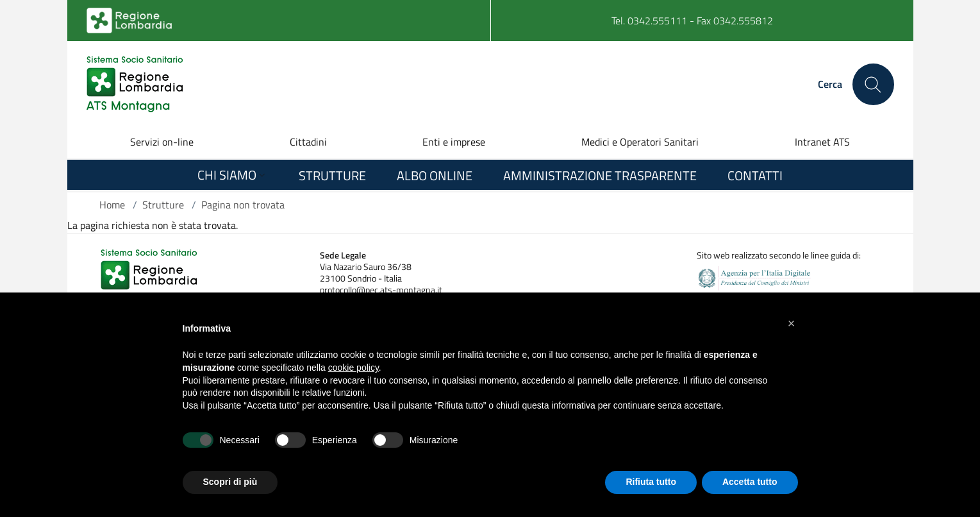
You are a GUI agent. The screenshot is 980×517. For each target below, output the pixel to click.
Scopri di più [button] (230, 482)
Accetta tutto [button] (750, 482)
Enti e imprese (454, 142)
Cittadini (308, 142)
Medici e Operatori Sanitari (640, 142)
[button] (792, 323)
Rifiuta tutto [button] (651, 482)
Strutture (163, 205)
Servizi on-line (162, 142)
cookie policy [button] (353, 368)
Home (112, 205)
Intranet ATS (822, 142)
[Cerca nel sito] (873, 84)
